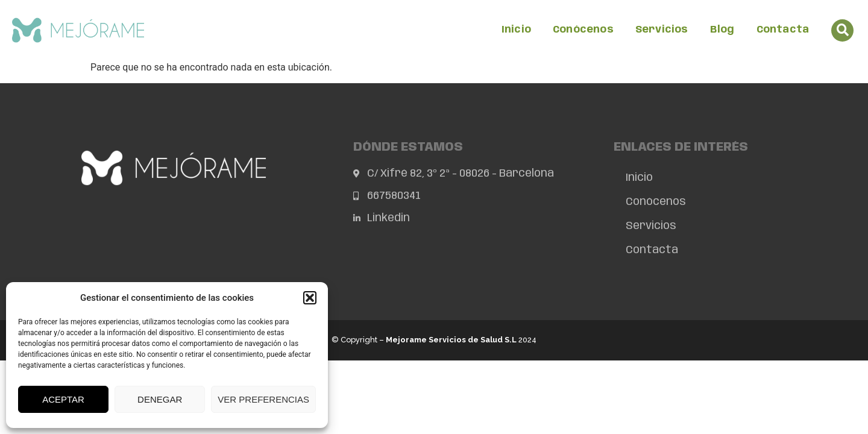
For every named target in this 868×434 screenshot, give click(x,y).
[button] (310, 298)
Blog (722, 30)
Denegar (160, 399)
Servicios (662, 30)
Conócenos (583, 30)
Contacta (783, 30)
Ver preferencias (263, 399)
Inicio (516, 30)
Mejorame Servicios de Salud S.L (451, 340)
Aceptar (63, 399)
